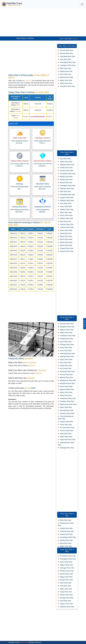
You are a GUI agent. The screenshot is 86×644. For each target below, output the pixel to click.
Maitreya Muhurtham (20, 207)
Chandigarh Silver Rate (68, 185)
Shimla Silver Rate (66, 83)
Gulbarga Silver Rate (67, 345)
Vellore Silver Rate (66, 436)
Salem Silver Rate (66, 407)
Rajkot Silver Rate (66, 589)
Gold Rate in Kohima (43, 138)
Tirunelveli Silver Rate (67, 428)
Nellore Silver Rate (66, 392)
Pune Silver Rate (66, 59)
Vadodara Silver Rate (67, 607)
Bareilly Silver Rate (66, 177)
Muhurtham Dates (43, 184)
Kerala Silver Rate (66, 365)
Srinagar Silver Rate (67, 248)
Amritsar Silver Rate (67, 171)
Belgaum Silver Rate (67, 330)
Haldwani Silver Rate (67, 200)
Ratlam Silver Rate (66, 242)
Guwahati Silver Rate (67, 531)
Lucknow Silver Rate (67, 224)
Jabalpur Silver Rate (67, 209)
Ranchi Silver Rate (66, 239)
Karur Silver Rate (66, 362)
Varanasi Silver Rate (67, 251)
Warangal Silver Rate (67, 448)
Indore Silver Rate (66, 206)
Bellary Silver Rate (66, 333)
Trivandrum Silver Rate (68, 86)
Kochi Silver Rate (66, 74)
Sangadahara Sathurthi (43, 207)
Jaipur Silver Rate (66, 212)
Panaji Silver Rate (66, 395)
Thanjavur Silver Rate (67, 413)
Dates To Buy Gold (20, 138)
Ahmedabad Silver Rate (68, 62)
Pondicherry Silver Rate (68, 398)
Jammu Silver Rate (66, 215)
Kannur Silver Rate (66, 359)
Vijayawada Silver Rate (68, 439)
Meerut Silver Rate (66, 230)
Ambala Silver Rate (66, 168)
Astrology (20, 184)
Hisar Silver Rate (66, 203)
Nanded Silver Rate (66, 580)
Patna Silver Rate (66, 543)
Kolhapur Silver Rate (67, 571)
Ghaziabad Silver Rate (67, 194)
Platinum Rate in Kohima (20, 161)
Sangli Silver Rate (66, 592)
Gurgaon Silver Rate (67, 197)
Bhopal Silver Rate (66, 182)
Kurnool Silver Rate (66, 374)
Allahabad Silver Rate (67, 165)
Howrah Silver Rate (66, 534)
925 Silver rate (18, 83)
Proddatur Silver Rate (67, 401)
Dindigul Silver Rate (66, 339)
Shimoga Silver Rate (67, 410)
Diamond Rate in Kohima (43, 161)
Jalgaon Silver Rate (66, 565)
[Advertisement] (43, 22)
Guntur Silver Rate (66, 348)
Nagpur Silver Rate (66, 577)
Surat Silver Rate (66, 601)
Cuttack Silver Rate (66, 528)
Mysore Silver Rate (66, 386)
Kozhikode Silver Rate (67, 371)
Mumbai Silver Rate (66, 53)
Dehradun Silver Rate (67, 188)
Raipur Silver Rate (66, 80)
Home (61, 39)
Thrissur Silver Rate (66, 422)
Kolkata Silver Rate (66, 71)
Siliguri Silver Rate (66, 546)
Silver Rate (68, 39)
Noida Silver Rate (66, 233)
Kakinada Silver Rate (67, 356)
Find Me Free (24, 642)
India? (33, 388)
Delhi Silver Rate (65, 68)
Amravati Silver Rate (67, 324)
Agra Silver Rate (65, 159)
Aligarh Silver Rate (66, 162)
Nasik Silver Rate (66, 583)
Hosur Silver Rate (66, 350)
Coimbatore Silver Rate (68, 65)
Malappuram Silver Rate (68, 380)
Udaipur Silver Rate (66, 604)
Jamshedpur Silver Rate (68, 537)
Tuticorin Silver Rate (67, 431)
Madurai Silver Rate (66, 77)
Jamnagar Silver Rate (67, 568)
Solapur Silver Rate (66, 595)
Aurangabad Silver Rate (68, 559)
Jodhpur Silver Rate (66, 218)
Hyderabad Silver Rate (67, 56)
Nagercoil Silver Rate (67, 389)
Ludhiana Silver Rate (67, 227)
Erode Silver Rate (66, 342)
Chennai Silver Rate (67, 50)
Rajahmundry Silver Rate (68, 404)
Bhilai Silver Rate (66, 520)
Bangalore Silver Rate (67, 327)
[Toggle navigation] (82, 4)
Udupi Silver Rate (66, 434)
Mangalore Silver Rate (67, 383)
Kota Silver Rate (65, 221)
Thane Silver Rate (66, 425)
